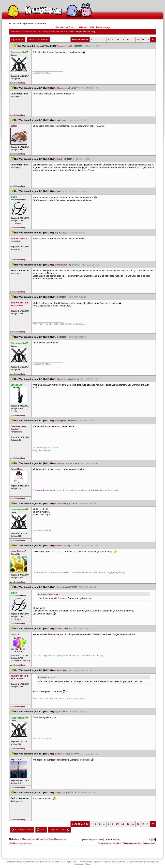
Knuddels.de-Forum (20, 32)
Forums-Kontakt (105, 843)
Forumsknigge (103, 27)
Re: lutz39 (58, 629)
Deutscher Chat (13, 862)
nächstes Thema (60, 829)
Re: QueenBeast (60, 503)
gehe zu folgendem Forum (92, 840)
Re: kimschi (58, 670)
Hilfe (92, 27)
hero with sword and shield (42, 839)
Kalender (83, 27)
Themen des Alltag (40, 32)
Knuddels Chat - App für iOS (65, 862)
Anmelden (41, 24)
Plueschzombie (60, 839)
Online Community (135, 862)
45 (138, 40)
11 (123, 40)
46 (143, 40)
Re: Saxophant (60, 421)
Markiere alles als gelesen (21, 843)
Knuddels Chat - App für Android (36, 862)
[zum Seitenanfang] (18, 83)
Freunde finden (86, 862)
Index (41, 829)
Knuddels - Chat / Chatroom (125, 843)
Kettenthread (57, 32)
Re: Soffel (58, 159)
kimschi (51, 677)
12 (128, 40)
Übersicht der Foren (65, 27)
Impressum (79, 864)
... (104, 40)
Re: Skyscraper (60, 793)
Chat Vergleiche (152, 862)
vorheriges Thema (22, 829)
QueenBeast (53, 594)
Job (88, 864)
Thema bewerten (38, 40)
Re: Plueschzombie (62, 88)
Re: (55, 120)
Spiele (115, 862)
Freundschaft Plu (102, 862)
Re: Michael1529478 (62, 265)
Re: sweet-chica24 (64, 46)
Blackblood (26, 839)
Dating (122, 862)
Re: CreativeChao (61, 463)
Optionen (18, 40)
